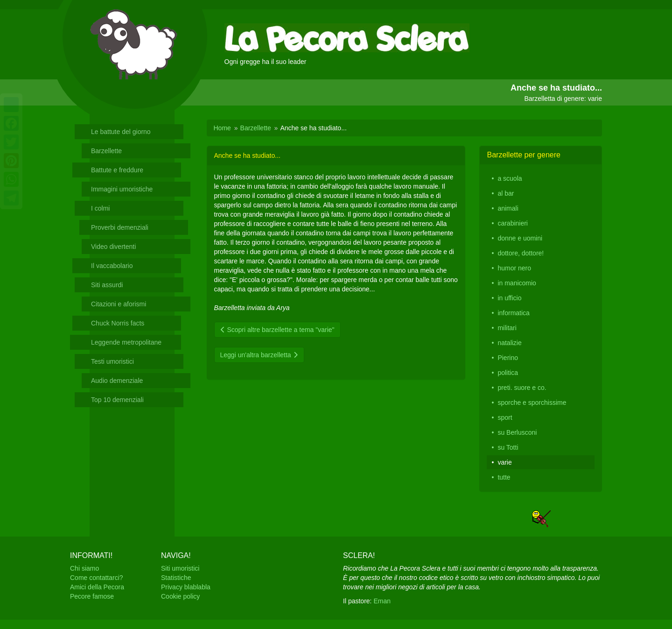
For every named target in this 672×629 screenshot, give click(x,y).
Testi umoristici (112, 361)
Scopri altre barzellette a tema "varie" (277, 330)
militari (507, 328)
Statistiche (176, 578)
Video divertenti (113, 247)
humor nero (514, 268)
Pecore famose (92, 596)
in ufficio (509, 298)
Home (222, 128)
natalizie (509, 343)
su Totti (508, 447)
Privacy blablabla (186, 587)
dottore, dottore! (521, 253)
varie (504, 462)
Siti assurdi (107, 285)
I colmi (100, 208)
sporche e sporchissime (532, 403)
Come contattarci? (97, 578)
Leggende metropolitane (126, 342)
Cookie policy (180, 596)
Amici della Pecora (97, 587)
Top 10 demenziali (117, 400)
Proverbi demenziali (120, 227)
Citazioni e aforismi (119, 304)
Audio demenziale (117, 381)
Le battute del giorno (121, 132)
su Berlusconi (517, 432)
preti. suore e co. (522, 388)
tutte (504, 477)
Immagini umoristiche (122, 189)
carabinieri (513, 223)
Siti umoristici (180, 568)
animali (508, 208)
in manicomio (517, 283)
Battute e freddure (117, 170)
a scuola (510, 178)
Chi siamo (84, 568)
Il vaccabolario (112, 266)
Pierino (508, 358)
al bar (506, 193)
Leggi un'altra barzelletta (259, 355)
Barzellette (106, 151)
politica (508, 373)
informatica (513, 313)
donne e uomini (520, 238)
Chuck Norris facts (118, 323)
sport (505, 417)
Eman (382, 601)
